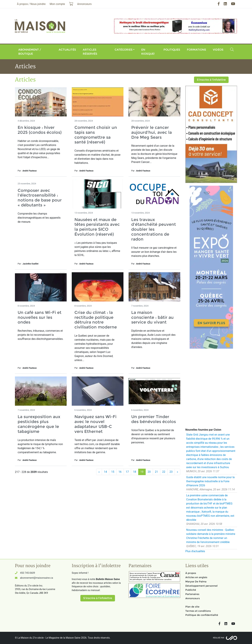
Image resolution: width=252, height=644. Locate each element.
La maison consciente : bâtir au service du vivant (152, 317)
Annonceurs (193, 598)
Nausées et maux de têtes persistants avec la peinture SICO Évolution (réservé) (97, 227)
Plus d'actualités (195, 551)
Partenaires (192, 594)
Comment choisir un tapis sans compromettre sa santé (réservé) (96, 135)
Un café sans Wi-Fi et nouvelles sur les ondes (40, 317)
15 (113, 472)
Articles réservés (90, 52)
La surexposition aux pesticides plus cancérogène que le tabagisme (39, 424)
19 (142, 472)
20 (149, 472)
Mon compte (57, 4)
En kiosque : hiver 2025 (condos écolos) (40, 130)
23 (171, 472)
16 (120, 472)
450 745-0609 (27, 573)
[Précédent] (99, 472)
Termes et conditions (198, 611)
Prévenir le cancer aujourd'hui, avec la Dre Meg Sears (152, 132)
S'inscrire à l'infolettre (211, 80)
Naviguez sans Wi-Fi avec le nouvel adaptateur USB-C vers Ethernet (95, 424)
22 (164, 472)
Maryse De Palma (196, 582)
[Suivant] (178, 472)
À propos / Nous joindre (31, 4)
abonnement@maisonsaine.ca (36, 578)
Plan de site (192, 607)
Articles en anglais (196, 577)
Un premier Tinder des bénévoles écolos (154, 419)
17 (127, 472)
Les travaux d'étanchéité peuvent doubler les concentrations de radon (154, 229)
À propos (191, 573)
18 (135, 472)
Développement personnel (201, 586)
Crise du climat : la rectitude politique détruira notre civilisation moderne (96, 320)
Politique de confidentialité (202, 615)
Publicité (191, 590)
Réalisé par (219, 638)
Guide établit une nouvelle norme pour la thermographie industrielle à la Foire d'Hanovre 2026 (210, 481)
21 (157, 472)
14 (105, 472)
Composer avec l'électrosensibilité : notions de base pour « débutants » (40, 198)
